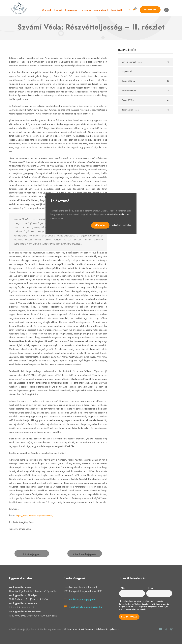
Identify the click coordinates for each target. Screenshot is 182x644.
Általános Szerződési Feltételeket (147, 604)
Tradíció (58, 10)
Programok (71, 10)
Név (123, 588)
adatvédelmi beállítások (118, 215)
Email (151, 588)
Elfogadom (100, 225)
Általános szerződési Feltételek (79, 629)
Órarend (46, 10)
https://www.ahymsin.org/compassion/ (35, 516)
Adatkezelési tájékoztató (108, 629)
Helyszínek (85, 10)
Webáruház (150, 10)
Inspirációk (117, 10)
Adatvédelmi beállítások (122, 225)
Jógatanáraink (101, 10)
